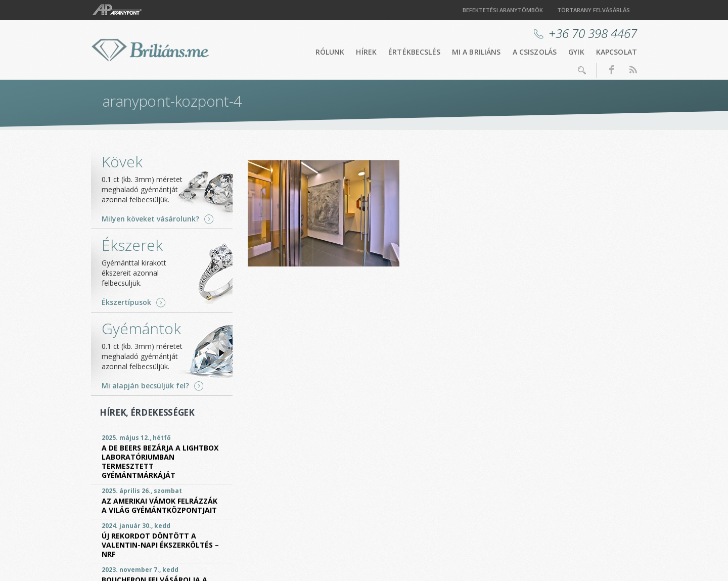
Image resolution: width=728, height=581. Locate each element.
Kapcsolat (617, 52)
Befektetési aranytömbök (503, 10)
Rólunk (330, 52)
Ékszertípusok (126, 302)
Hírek (366, 52)
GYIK (576, 52)
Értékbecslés (414, 52)
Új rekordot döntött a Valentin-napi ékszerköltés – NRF (160, 545)
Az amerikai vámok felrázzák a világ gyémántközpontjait (160, 505)
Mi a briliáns (476, 52)
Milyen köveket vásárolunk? (150, 219)
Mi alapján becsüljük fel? (145, 386)
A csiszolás (535, 52)
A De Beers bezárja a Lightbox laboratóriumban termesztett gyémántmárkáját (160, 461)
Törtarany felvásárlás (594, 10)
